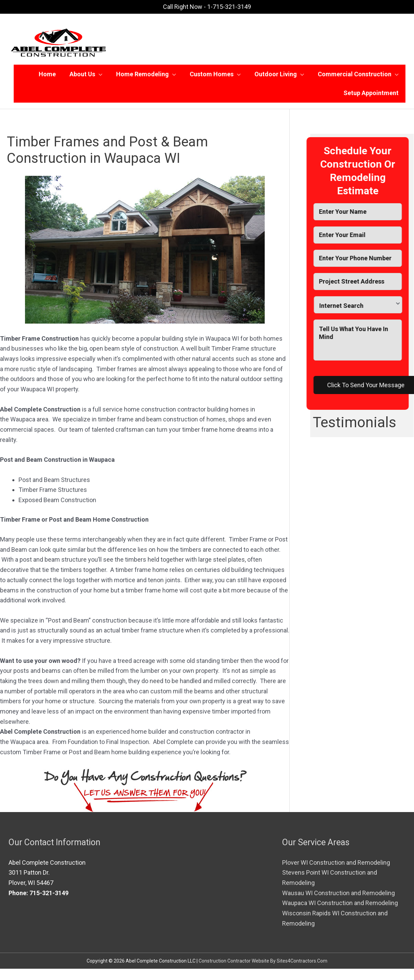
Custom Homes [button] (212, 77)
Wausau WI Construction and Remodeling (338, 904)
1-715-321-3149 (229, 7)
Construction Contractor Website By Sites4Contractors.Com (263, 972)
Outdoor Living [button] (276, 77)
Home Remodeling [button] (142, 77)
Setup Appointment (371, 101)
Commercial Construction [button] (355, 77)
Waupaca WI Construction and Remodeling (340, 914)
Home (47, 77)
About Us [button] (82, 77)
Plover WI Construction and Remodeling (336, 874)
